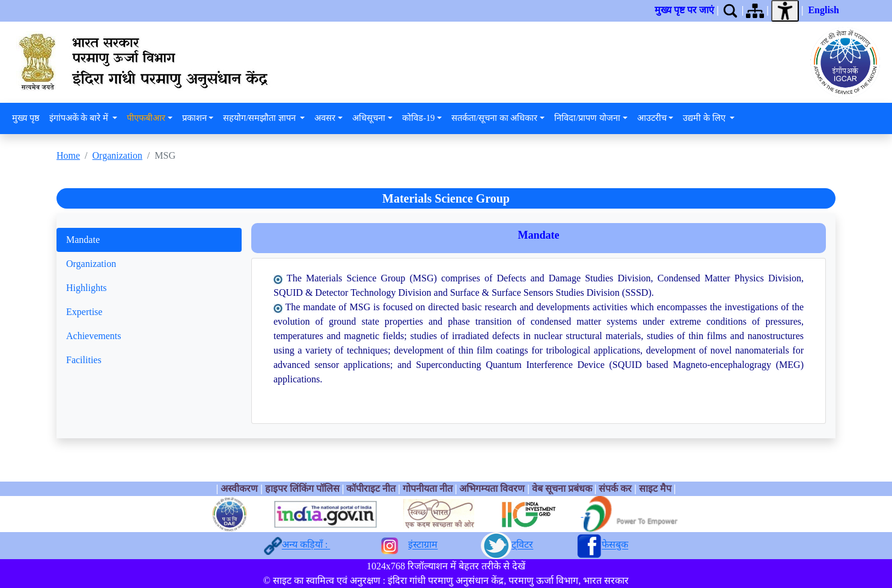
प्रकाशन (194, 118)
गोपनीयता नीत (428, 488)
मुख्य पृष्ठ (26, 118)
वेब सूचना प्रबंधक (562, 488)
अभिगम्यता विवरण (492, 488)
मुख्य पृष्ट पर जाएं (684, 10)
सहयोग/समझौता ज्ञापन (260, 118)
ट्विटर (522, 545)
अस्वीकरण (239, 488)
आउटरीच (652, 118)
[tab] (149, 240)
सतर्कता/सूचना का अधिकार (494, 118)
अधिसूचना (369, 118)
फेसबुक (615, 545)
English (823, 10)
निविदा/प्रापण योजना (587, 118)
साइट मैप (655, 488)
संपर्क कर (615, 488)
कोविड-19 (418, 118)
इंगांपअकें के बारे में (80, 118)
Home (68, 155)
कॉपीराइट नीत (371, 488)
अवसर (325, 118)
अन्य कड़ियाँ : (306, 545)
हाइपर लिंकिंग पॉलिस (304, 488)
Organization (118, 155)
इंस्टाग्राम (423, 545)
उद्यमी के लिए (705, 118)
